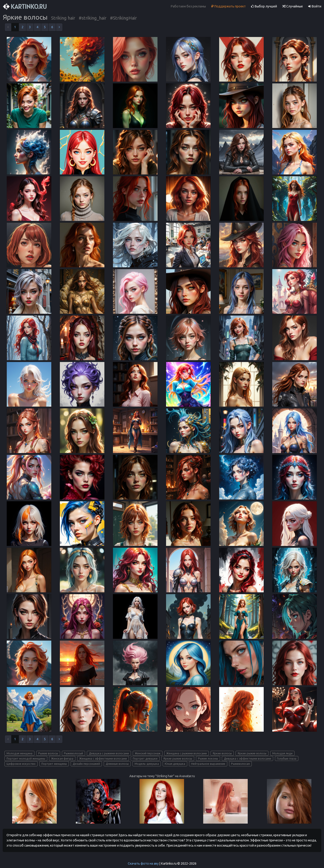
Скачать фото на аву (143, 863)
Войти (315, 6)
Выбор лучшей (264, 6)
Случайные (293, 6)
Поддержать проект (228, 6)
